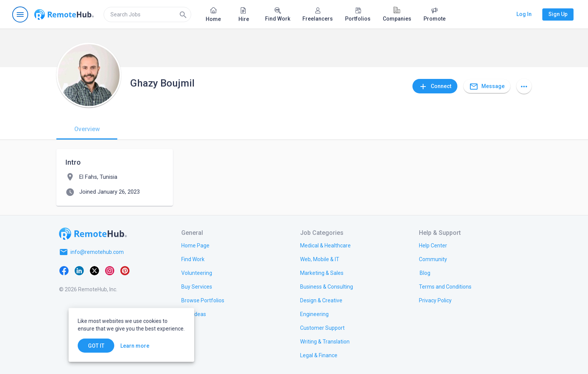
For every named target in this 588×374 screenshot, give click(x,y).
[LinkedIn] (79, 270)
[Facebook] (64, 270)
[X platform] (94, 270)
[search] (147, 14)
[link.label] (433, 245)
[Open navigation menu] (20, 14)
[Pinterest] (125, 270)
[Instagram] (110, 270)
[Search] (183, 14)
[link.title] (195, 245)
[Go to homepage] (64, 14)
